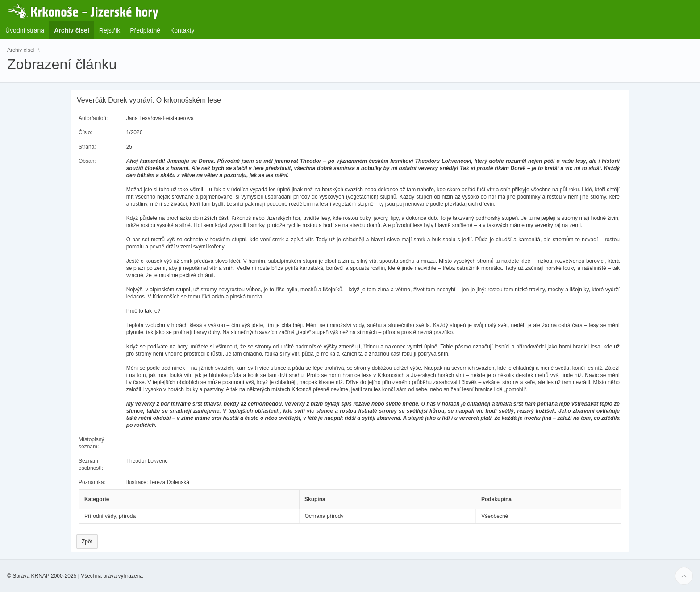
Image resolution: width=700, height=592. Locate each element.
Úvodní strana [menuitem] (25, 30)
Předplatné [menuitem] (145, 30)
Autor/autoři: (93, 118)
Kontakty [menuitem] (182, 30)
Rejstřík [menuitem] (110, 30)
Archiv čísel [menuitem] (74, 30)
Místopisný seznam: (91, 443)
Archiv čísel (21, 50)
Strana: (87, 147)
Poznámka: (92, 482)
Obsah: (87, 161)
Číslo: (85, 132)
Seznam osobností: (91, 464)
